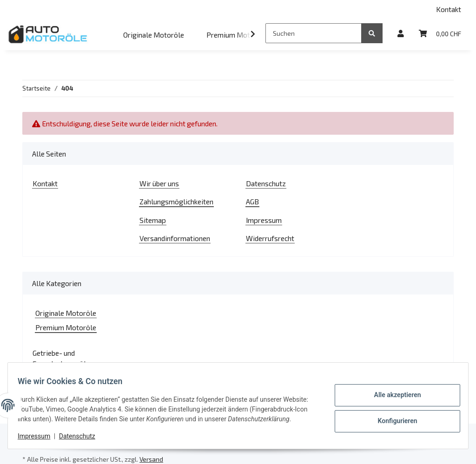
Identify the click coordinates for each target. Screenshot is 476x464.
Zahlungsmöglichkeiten (176, 201)
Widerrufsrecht (270, 238)
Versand (151, 459)
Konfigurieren (392, 415)
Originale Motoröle (66, 313)
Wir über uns (159, 183)
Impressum (264, 220)
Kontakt (449, 9)
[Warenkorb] (440, 33)
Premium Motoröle (66, 327)
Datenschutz (266, 183)
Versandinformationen (175, 238)
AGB (252, 201)
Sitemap (153, 220)
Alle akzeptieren (392, 391)
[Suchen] (314, 33)
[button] (401, 33)
